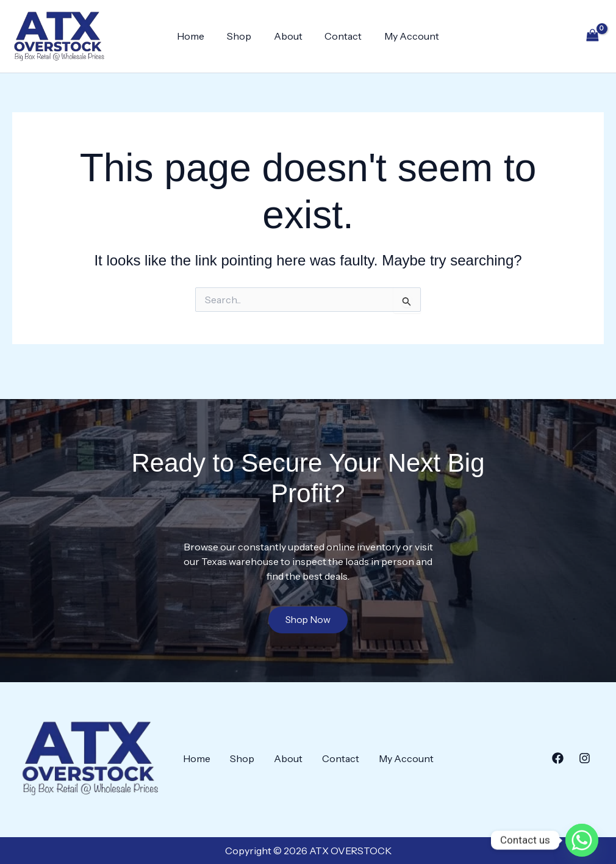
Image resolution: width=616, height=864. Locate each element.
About (288, 36)
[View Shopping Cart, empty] (592, 36)
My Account (406, 36)
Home (197, 36)
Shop (242, 36)
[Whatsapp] (582, 832)
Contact (341, 36)
